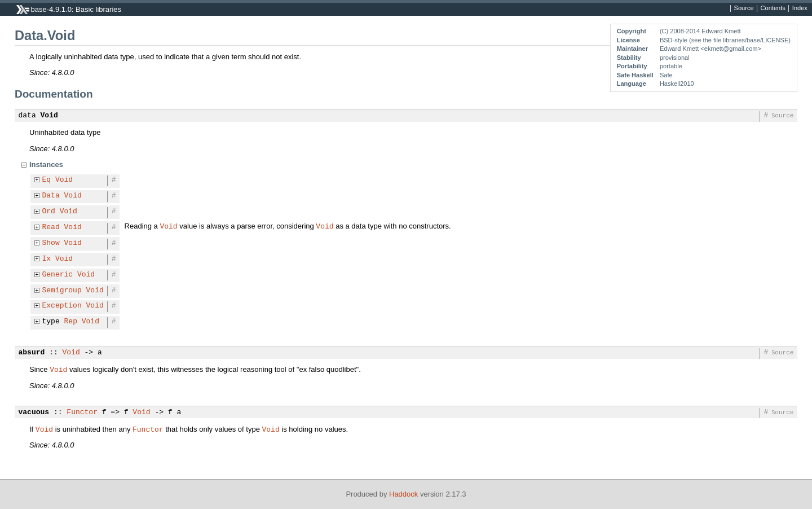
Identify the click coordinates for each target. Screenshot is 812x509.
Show (51, 243)
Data (51, 196)
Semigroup (62, 291)
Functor (82, 413)
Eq (47, 180)
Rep (71, 322)
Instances (46, 164)
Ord (49, 212)
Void (49, 116)
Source (744, 8)
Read (51, 227)
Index (800, 8)
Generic (58, 275)
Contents (773, 8)
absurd (32, 353)
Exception (62, 306)
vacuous (34, 413)
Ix (47, 259)
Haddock (403, 494)
